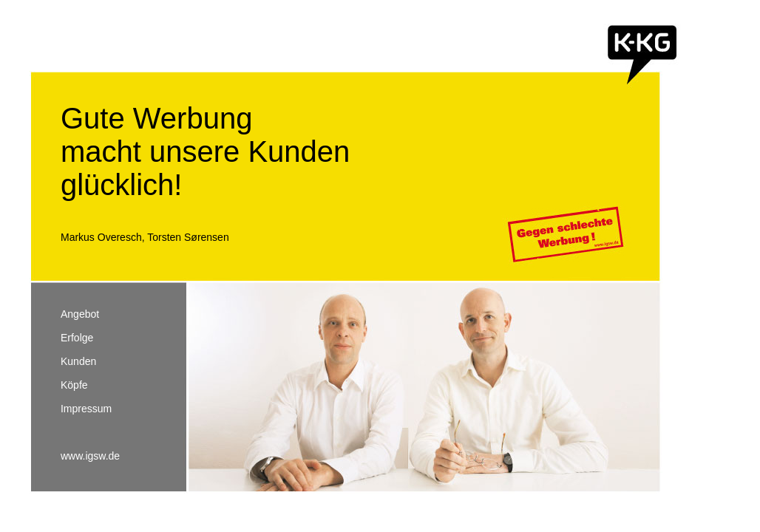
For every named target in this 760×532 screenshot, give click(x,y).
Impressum (86, 409)
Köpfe (74, 385)
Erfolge (77, 338)
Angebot (80, 314)
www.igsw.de (90, 456)
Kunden (78, 361)
